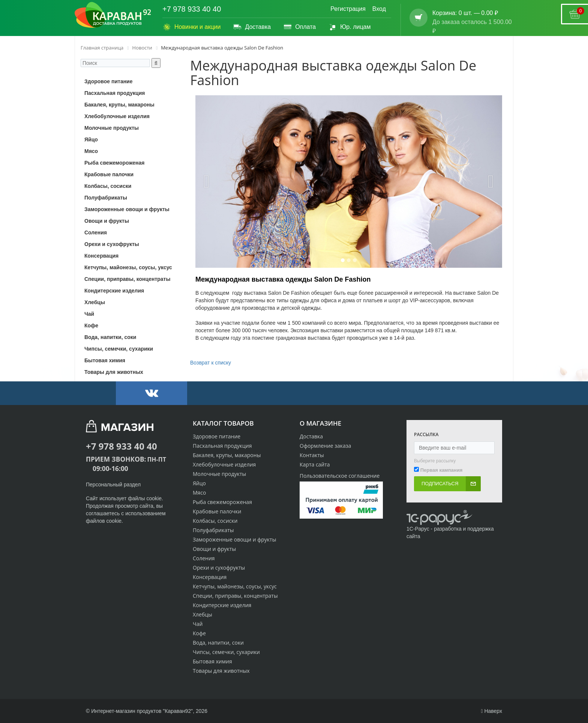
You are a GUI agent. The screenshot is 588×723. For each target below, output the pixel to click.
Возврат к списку (211, 363)
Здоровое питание (217, 436)
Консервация (210, 577)
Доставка (252, 27)
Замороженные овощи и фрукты (234, 539)
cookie (154, 498)
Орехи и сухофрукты (219, 568)
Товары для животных (221, 671)
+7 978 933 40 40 (192, 9)
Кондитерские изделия (222, 605)
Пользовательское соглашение (340, 476)
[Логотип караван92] (113, 15)
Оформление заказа (325, 446)
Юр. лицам (349, 27)
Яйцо (199, 483)
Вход (379, 9)
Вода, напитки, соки (218, 643)
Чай (198, 624)
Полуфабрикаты (213, 530)
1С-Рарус (418, 529)
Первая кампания (442, 470)
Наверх (491, 711)
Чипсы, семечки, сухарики (226, 652)
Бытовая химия (212, 661)
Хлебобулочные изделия (224, 464)
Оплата (299, 27)
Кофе (199, 633)
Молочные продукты (219, 474)
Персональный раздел (113, 484)
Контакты (312, 455)
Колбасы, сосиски (215, 521)
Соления (204, 558)
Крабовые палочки (217, 511)
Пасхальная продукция (222, 446)
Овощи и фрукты (214, 549)
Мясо (199, 493)
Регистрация (348, 9)
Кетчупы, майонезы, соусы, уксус (235, 586)
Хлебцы (202, 614)
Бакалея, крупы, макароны (227, 455)
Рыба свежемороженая (222, 502)
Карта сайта (315, 464)
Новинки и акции (191, 27)
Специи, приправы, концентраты (235, 596)
